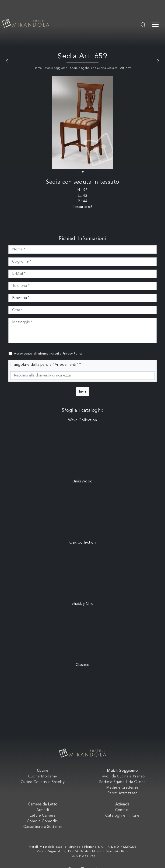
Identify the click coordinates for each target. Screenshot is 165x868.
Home (38, 68)
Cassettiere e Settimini (43, 827)
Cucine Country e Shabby (43, 782)
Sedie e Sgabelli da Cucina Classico (94, 68)
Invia (83, 392)
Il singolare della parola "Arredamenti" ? (46, 365)
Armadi (43, 810)
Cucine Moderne (43, 777)
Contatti (122, 810)
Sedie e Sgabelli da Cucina (122, 782)
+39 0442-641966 (82, 856)
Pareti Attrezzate (123, 793)
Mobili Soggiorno (56, 68)
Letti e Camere (43, 816)
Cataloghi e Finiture (122, 816)
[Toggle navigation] (155, 24)
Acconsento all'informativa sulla (48, 354)
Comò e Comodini (43, 821)
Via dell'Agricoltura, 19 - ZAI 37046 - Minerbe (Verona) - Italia (82, 851)
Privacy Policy (73, 354)
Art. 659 (126, 68)
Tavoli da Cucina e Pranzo (122, 777)
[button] (83, 172)
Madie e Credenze (122, 788)
